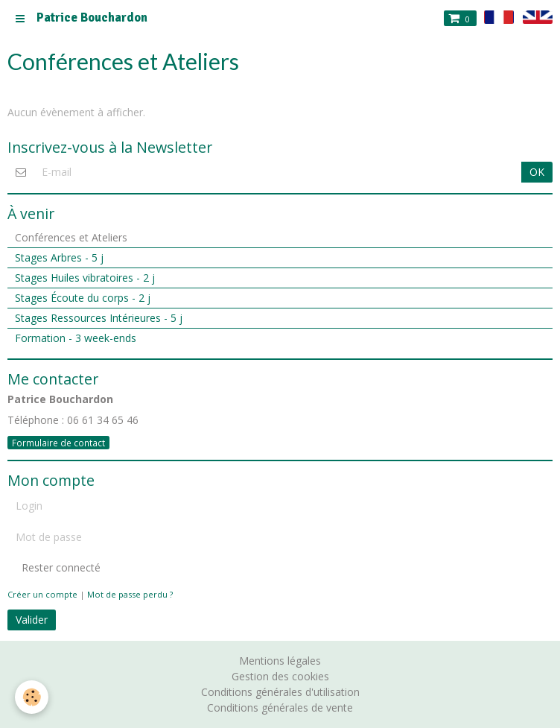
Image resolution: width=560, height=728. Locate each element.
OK (537, 172)
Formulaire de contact (58, 443)
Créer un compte (42, 594)
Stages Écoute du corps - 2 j (83, 298)
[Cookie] (32, 697)
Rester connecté (54, 567)
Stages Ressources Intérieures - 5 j (99, 318)
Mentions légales (280, 661)
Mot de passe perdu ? (130, 594)
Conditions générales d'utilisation (280, 692)
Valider (32, 620)
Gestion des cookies (280, 676)
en (538, 17)
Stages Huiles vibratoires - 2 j (85, 278)
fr (499, 17)
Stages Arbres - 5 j (59, 257)
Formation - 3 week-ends (76, 338)
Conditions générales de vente (280, 708)
